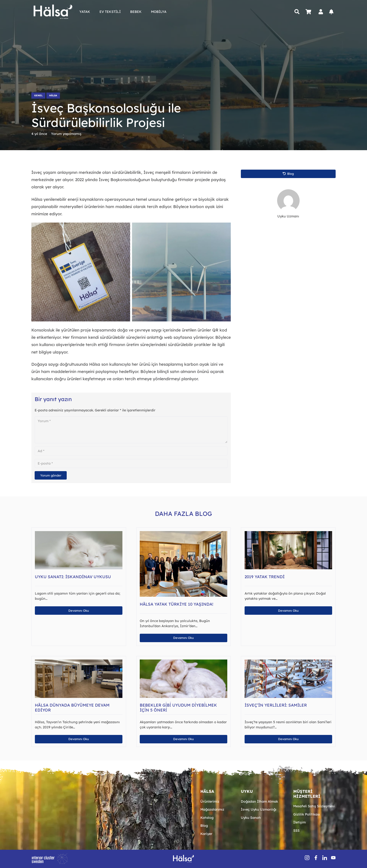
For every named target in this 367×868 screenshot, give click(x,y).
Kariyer (206, 834)
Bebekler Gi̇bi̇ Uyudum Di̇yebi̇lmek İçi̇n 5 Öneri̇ (178, 708)
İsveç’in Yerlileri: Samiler (276, 705)
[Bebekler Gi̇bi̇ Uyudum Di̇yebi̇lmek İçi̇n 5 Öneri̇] (183, 662)
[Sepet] (308, 12)
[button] (297, 12)
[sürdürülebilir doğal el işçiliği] (81, 272)
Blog (204, 826)
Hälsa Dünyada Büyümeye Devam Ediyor (72, 708)
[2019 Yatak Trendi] (288, 533)
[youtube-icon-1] (333, 858)
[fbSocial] (316, 858)
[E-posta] (131, 463)
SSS (296, 831)
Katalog (207, 818)
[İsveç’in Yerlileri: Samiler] (288, 662)
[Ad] (131, 451)
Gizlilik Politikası (307, 814)
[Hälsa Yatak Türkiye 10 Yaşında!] (183, 533)
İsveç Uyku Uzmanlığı (259, 809)
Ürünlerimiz (210, 801)
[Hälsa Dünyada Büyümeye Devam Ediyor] (79, 662)
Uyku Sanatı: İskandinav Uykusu (73, 577)
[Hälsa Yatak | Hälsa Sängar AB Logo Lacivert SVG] (53, 12)
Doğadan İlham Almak (259, 801)
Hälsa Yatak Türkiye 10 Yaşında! (176, 604)
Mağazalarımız (212, 809)
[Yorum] (131, 430)
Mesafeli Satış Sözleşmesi (314, 806)
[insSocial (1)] (307, 858)
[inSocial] (325, 858)
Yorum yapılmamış (66, 134)
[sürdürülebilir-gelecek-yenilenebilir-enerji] (181, 272)
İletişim (299, 822)
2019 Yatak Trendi (265, 577)
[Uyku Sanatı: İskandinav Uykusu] (79, 533)
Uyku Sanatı (251, 818)
